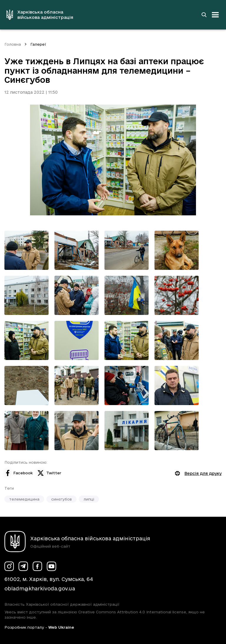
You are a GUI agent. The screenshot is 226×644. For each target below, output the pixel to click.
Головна (13, 44)
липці (89, 499)
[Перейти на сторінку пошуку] (204, 15)
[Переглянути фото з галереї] (26, 250)
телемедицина (24, 499)
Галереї (38, 44)
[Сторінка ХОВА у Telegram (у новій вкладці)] (23, 566)
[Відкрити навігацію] (215, 15)
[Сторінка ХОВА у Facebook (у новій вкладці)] (37, 566)
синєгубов (62, 499)
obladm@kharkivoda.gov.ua (40, 588)
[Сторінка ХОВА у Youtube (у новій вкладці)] (51, 566)
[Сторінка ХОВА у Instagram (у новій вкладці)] (9, 566)
